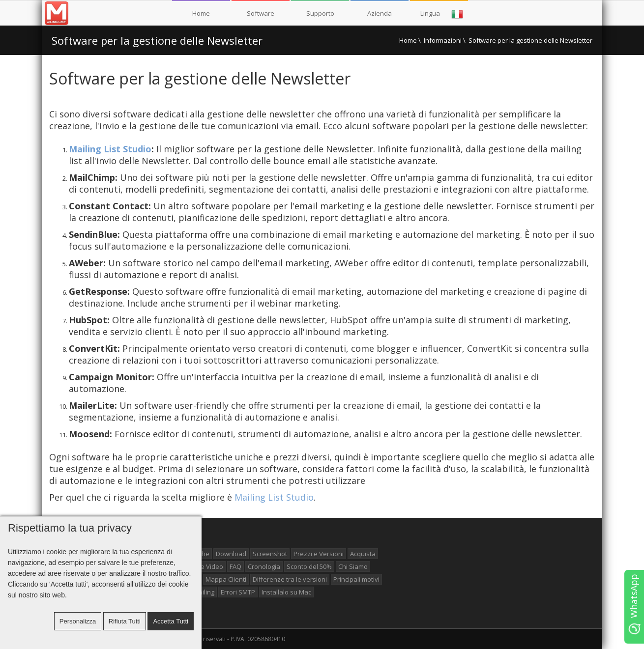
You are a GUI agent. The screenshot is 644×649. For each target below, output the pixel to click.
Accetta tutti (171, 621)
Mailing (204, 592)
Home (201, 13)
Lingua (442, 14)
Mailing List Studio (110, 149)
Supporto (320, 13)
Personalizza (78, 621)
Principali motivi (356, 579)
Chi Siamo (353, 566)
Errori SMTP (238, 592)
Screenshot (270, 554)
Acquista (363, 554)
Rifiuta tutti (125, 621)
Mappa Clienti (226, 579)
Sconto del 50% (309, 566)
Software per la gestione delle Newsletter (157, 40)
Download (231, 554)
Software (261, 13)
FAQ (235, 566)
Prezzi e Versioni (319, 554)
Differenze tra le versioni (290, 579)
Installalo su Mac (286, 592)
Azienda (380, 13)
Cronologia (264, 566)
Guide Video (205, 566)
